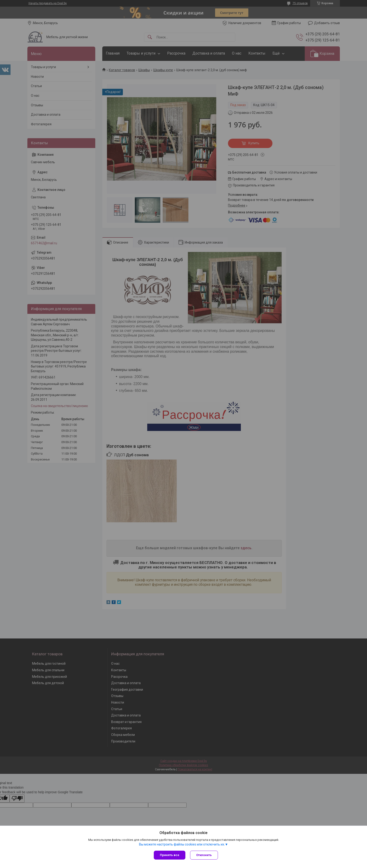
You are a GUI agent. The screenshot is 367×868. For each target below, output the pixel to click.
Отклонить (204, 855)
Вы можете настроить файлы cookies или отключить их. (182, 844)
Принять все (170, 855)
